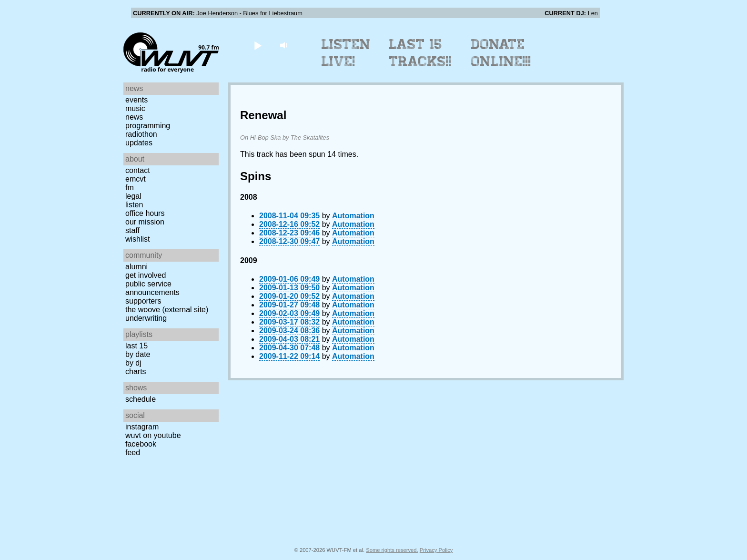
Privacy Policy (436, 550)
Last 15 (136, 346)
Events (136, 100)
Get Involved (146, 275)
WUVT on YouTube (153, 435)
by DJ (133, 363)
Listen (134, 205)
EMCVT (136, 179)
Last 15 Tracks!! (420, 53)
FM (130, 188)
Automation (353, 216)
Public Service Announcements (152, 288)
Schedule (141, 399)
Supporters (143, 301)
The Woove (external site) (167, 310)
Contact (138, 170)
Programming (148, 126)
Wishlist (138, 239)
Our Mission (145, 222)
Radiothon (141, 134)
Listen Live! (346, 53)
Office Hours (145, 213)
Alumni (136, 267)
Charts (136, 372)
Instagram (142, 427)
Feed (133, 453)
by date (138, 354)
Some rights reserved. (392, 550)
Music (135, 108)
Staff (132, 230)
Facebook (141, 444)
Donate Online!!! (501, 53)
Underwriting (146, 318)
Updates (139, 143)
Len (593, 13)
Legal (133, 196)
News (134, 117)
